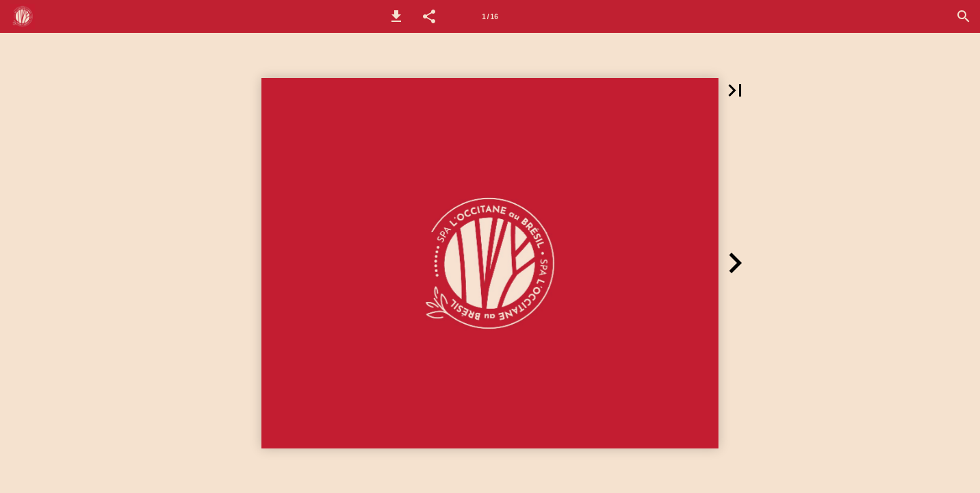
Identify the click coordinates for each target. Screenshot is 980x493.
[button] (396, 16)
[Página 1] (490, 16)
